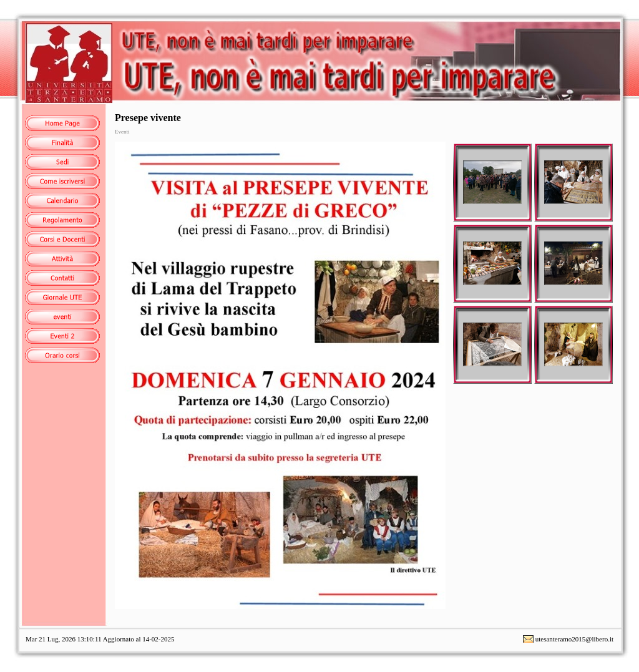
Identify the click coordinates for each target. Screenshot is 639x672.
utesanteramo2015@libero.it (574, 639)
